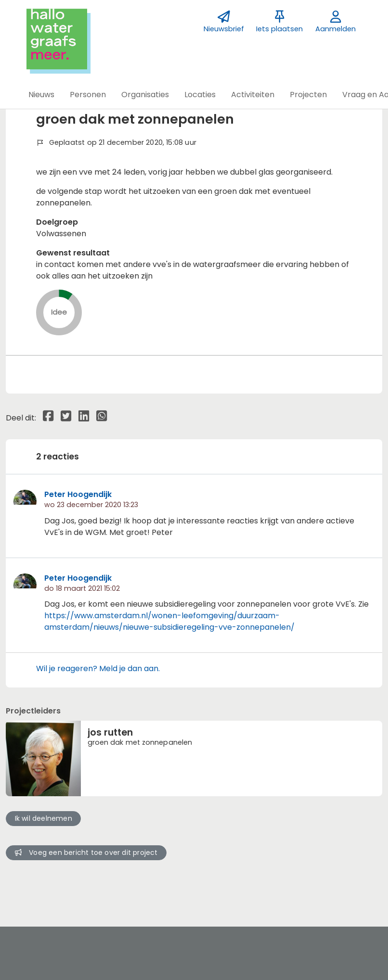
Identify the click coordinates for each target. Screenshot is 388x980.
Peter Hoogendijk (78, 494)
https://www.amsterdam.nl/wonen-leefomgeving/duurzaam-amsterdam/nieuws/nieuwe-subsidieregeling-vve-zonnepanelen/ (169, 621)
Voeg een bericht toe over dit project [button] (86, 853)
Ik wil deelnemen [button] (44, 818)
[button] (41, 95)
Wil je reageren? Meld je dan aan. (98, 668)
